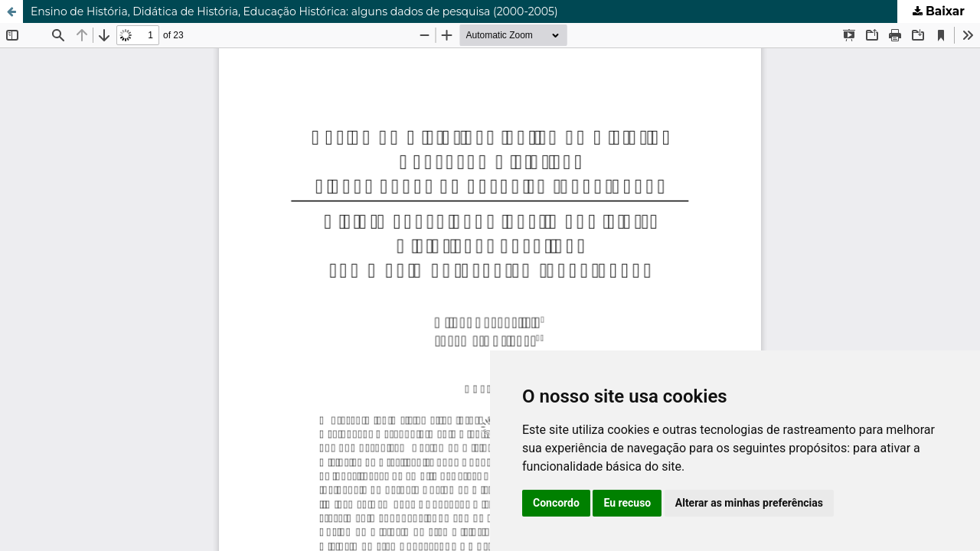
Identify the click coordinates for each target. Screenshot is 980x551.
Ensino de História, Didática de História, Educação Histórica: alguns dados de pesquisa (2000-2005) (294, 11)
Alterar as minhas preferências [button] (749, 503)
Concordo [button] (556, 503)
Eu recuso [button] (627, 503)
